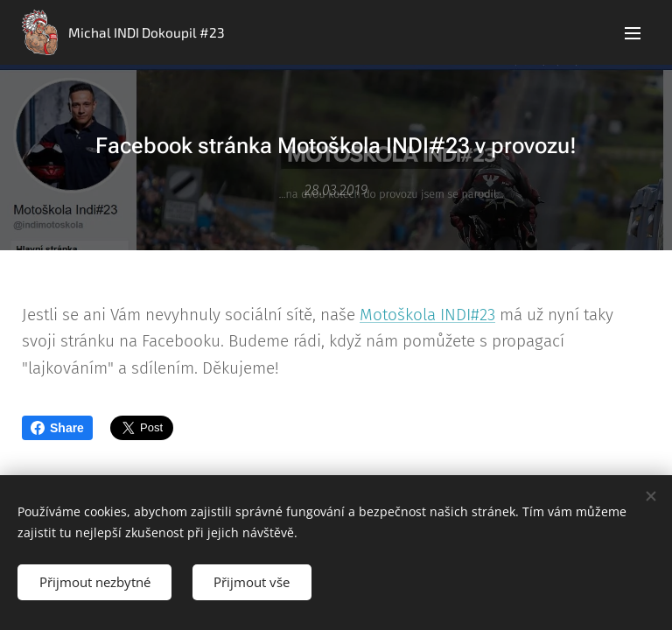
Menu (633, 33)
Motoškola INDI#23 (427, 315)
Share (57, 428)
